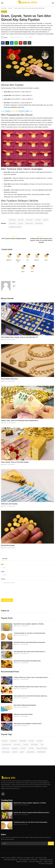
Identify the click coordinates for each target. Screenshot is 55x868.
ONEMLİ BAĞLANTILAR (46, 859)
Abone (51, 843)
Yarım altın (38, 220)
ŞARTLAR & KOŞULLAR (11, 859)
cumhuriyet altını (7, 744)
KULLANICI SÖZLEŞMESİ (46, 863)
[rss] (3, 794)
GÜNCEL (11, 8)
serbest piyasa (6, 752)
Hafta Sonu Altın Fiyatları (9, 504)
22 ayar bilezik (31, 752)
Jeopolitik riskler (41, 752)
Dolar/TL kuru (29, 223)
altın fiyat (31, 748)
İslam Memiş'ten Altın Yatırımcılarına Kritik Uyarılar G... (30, 651)
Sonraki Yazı (41, 236)
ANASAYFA (4, 8)
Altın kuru (23, 748)
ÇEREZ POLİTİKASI (22, 861)
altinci (15, 626)
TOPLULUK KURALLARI (35, 861)
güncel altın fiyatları (42, 748)
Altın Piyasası (34, 744)
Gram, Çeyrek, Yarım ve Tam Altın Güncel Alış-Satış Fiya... (31, 696)
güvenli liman (39, 223)
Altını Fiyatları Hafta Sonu (9, 379)
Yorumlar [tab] (5, 558)
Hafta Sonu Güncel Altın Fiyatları (23, 714)
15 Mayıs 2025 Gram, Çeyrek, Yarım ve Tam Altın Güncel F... (31, 677)
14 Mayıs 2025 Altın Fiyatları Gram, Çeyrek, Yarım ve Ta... (30, 687)
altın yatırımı (12, 223)
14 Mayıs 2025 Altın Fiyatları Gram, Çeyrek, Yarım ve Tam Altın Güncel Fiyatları (41, 240)
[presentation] (14, 594)
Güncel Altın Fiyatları (8, 545)
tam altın (46, 220)
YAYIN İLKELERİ (48, 861)
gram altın (21, 220)
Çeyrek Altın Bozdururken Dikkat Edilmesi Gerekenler (29, 642)
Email (3, 572)
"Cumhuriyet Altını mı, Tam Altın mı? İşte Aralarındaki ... (30, 633)
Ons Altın (21, 223)
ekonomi (15, 752)
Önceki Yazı (14, 236)
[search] (53, 3)
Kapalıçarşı (15, 748)
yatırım (22, 752)
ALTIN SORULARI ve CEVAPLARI (28, 859)
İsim (2, 564)
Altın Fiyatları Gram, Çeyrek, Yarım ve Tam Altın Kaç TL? (20, 337)
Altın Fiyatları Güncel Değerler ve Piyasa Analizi (28, 723)
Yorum (3, 579)
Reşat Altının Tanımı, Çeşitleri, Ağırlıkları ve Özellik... (29, 624)
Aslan (14, 282)
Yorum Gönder (7, 600)
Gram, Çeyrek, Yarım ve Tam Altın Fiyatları (15, 462)
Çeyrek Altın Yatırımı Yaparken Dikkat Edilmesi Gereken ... (32, 813)
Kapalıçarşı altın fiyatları (15, 227)
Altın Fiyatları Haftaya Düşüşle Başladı (14, 238)
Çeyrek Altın (29, 220)
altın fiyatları (12, 220)
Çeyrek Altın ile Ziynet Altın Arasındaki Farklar (27, 661)
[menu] (2, 3)
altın (42, 744)
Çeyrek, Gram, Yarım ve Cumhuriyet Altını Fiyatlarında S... (20, 420)
